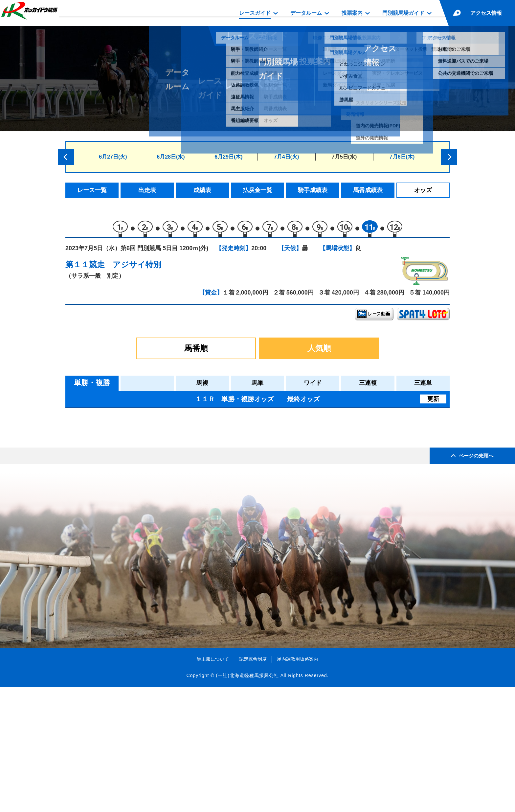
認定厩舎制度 (253, 784)
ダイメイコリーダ (132, 493)
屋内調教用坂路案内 (298, 784)
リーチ (118, 451)
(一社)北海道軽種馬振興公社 (247, 800)
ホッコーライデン (132, 479)
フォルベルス (126, 521)
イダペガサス (126, 437)
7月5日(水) (344, 157)
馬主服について (213, 784)
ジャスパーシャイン (135, 465)
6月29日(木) (228, 157)
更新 (433, 402)
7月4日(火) (286, 157)
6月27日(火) (113, 157)
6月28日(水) (171, 157)
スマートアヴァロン (135, 507)
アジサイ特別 (137, 268)
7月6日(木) (402, 157)
